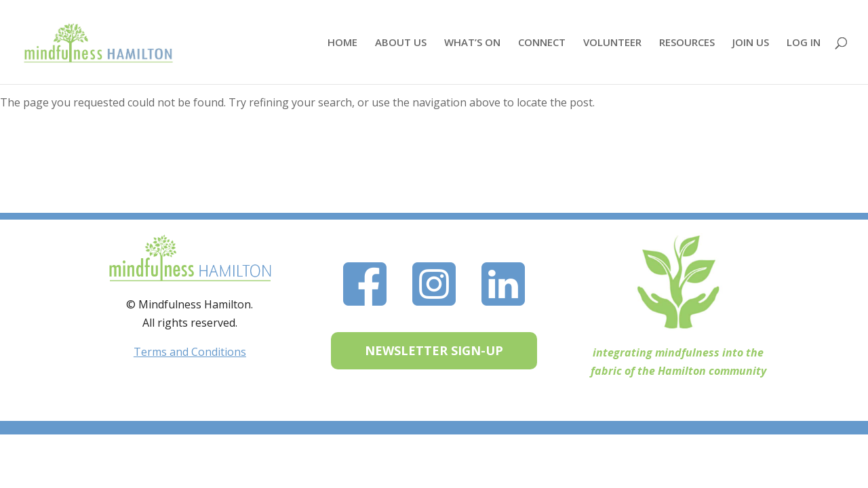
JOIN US (751, 43)
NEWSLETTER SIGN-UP (434, 350)
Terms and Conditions (190, 352)
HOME (342, 43)
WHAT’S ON (472, 43)
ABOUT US (401, 43)
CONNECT (542, 43)
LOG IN (804, 43)
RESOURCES (687, 43)
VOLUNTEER (612, 43)
